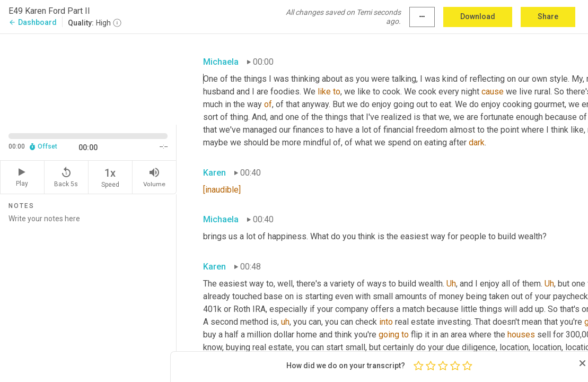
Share (548, 16)
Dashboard (33, 22)
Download (478, 16)
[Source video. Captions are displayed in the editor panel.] (88, 78)
